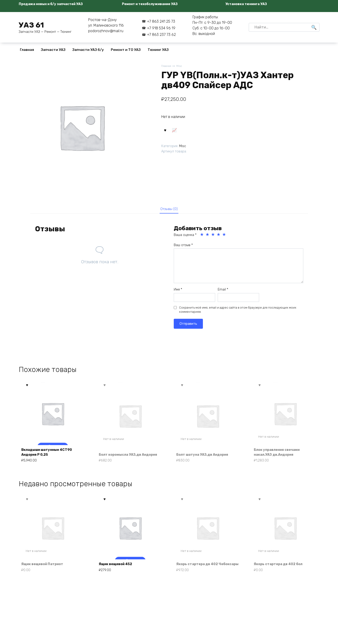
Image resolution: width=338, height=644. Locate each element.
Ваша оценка (185, 237)
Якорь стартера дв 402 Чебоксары (200, 570)
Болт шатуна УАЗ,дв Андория (205, 457)
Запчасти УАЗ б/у (88, 50)
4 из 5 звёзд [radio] (219, 236)
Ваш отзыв (183, 247)
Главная (27, 50)
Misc (181, 66)
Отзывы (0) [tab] (169, 210)
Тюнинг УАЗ (158, 50)
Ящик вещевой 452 (118, 573)
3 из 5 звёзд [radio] (213, 236)
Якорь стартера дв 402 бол (281, 573)
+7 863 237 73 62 (161, 35)
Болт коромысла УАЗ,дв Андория (123, 454)
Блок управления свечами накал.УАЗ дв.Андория (280, 454)
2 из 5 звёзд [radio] (208, 236)
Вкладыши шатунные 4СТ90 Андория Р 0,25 (50, 454)
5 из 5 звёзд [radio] (224, 236)
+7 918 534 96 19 (161, 28)
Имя (178, 291)
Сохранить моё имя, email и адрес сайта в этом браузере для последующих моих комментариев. (238, 311)
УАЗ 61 (31, 25)
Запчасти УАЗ (53, 50)
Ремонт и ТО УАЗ (126, 50)
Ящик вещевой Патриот (45, 573)
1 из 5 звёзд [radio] (202, 236)
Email (223, 291)
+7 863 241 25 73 (161, 21)
